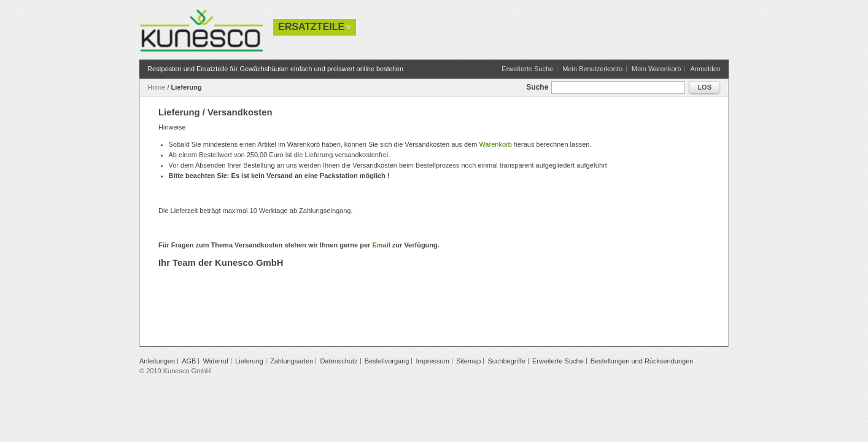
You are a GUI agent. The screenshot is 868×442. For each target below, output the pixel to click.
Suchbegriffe (506, 361)
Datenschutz (339, 361)
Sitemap (468, 361)
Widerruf (215, 361)
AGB (189, 361)
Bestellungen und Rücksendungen (642, 361)
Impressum (432, 361)
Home (156, 87)
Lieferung (249, 361)
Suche (537, 87)
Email (381, 245)
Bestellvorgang (387, 361)
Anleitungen (157, 361)
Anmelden (705, 69)
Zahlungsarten (292, 361)
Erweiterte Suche (527, 69)
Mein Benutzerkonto (592, 69)
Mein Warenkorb (656, 69)
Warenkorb (495, 144)
